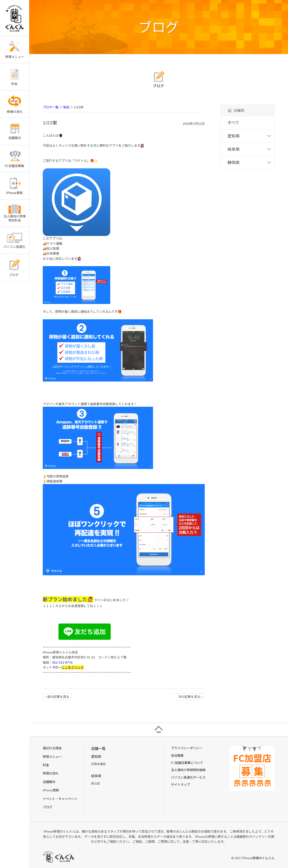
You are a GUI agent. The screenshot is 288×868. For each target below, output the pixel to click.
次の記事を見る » (190, 697)
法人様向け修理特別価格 (188, 770)
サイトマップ (180, 785)
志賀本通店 (98, 764)
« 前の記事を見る (57, 697)
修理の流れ (51, 773)
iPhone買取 (51, 790)
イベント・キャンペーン (60, 799)
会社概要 (177, 755)
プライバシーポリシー (187, 748)
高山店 (96, 783)
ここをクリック (73, 667)
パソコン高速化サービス (188, 777)
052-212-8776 (62, 662)
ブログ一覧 (51, 107)
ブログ (47, 807)
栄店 (66, 107)
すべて (233, 123)
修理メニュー (52, 757)
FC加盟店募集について (187, 763)
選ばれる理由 (52, 748)
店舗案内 (49, 782)
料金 (46, 765)
